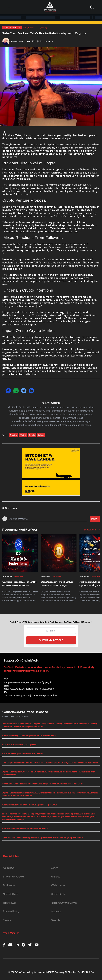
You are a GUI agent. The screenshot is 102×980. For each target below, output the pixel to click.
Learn (54, 868)
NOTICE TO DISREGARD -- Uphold (19, 745)
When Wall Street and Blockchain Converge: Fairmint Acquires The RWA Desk (43, 784)
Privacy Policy (11, 912)
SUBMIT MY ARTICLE (51, 640)
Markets (56, 912)
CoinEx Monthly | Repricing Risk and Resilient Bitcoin (29, 736)
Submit (95, 519)
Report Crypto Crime (64, 903)
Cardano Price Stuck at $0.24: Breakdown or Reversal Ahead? (20, 584)
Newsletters (11, 894)
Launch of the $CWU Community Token (23, 754)
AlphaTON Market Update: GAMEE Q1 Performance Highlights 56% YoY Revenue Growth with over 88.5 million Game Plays (50, 794)
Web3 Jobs (58, 885)
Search (55, 920)
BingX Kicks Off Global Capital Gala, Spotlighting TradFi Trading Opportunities (43, 838)
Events (7, 920)
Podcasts (9, 885)
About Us (9, 868)
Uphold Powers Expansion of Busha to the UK (26, 829)
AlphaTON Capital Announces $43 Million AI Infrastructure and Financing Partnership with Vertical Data (49, 773)
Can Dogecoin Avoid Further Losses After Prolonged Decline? (57, 584)
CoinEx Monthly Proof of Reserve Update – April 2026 (30, 805)
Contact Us (58, 894)
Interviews (9, 903)
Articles (56, 877)
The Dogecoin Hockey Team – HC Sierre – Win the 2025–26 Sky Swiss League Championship (50, 763)
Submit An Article (13, 877)
